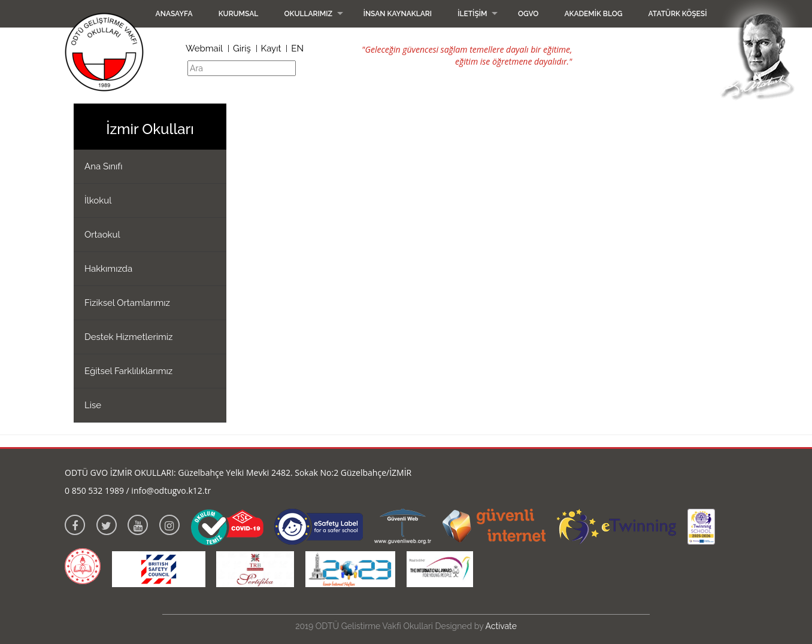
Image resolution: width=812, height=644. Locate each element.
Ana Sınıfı (104, 166)
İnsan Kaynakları (398, 14)
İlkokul (98, 201)
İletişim (472, 14)
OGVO (528, 14)
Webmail (204, 48)
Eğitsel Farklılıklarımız (128, 371)
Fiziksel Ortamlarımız (127, 303)
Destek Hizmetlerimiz (128, 337)
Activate (501, 626)
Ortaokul (102, 235)
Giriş (242, 48)
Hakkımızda (108, 269)
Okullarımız (308, 14)
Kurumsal (239, 14)
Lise (93, 405)
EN (297, 48)
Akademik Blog (593, 14)
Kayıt (271, 48)
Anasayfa (174, 14)
